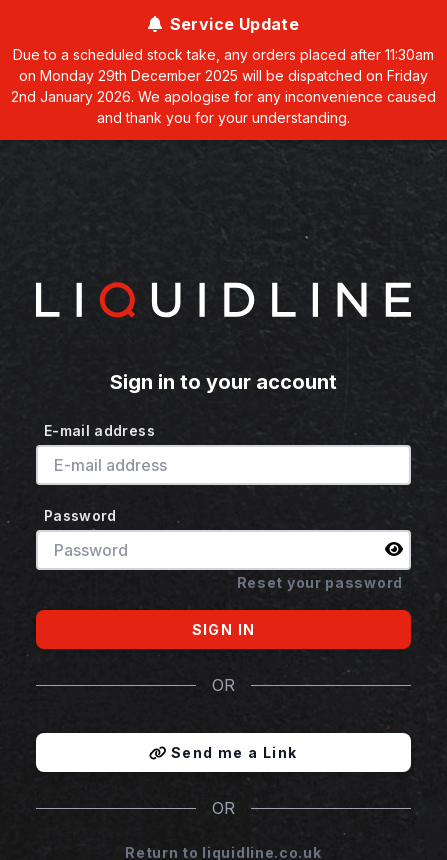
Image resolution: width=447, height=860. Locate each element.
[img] (394, 549)
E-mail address (99, 430)
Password (80, 515)
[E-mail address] (223, 465)
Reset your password (320, 582)
